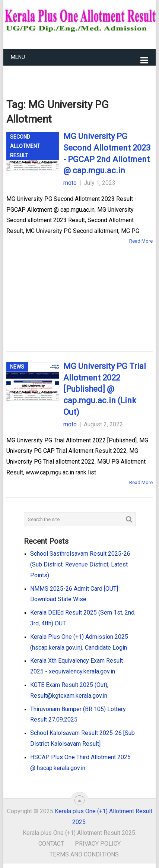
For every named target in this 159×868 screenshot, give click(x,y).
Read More (141, 241)
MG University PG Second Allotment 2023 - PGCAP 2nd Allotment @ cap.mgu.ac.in (107, 153)
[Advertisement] (68, 287)
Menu (18, 57)
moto (70, 183)
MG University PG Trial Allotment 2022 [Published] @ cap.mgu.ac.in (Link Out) (105, 389)
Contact (51, 844)
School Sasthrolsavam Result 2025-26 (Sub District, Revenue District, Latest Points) (80, 564)
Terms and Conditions (84, 854)
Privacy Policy (98, 844)
